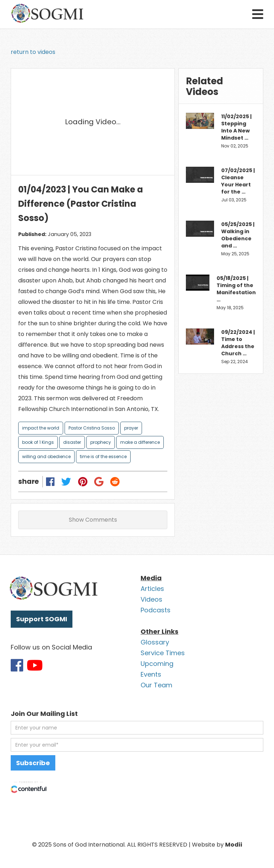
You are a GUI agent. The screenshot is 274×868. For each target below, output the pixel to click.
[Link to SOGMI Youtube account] (35, 665)
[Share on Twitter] (66, 481)
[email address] (137, 745)
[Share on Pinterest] (83, 481)
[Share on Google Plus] (99, 481)
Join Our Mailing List (44, 714)
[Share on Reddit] (115, 481)
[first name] (137, 728)
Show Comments (93, 520)
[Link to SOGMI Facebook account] (17, 665)
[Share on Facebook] (50, 481)
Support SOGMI (42, 619)
